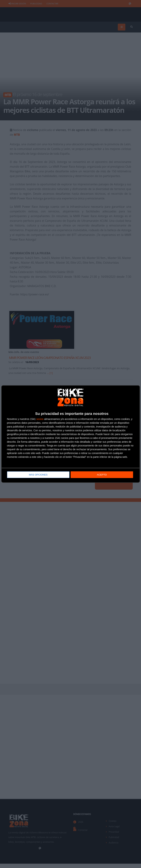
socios (40, 419)
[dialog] (71, 434)
